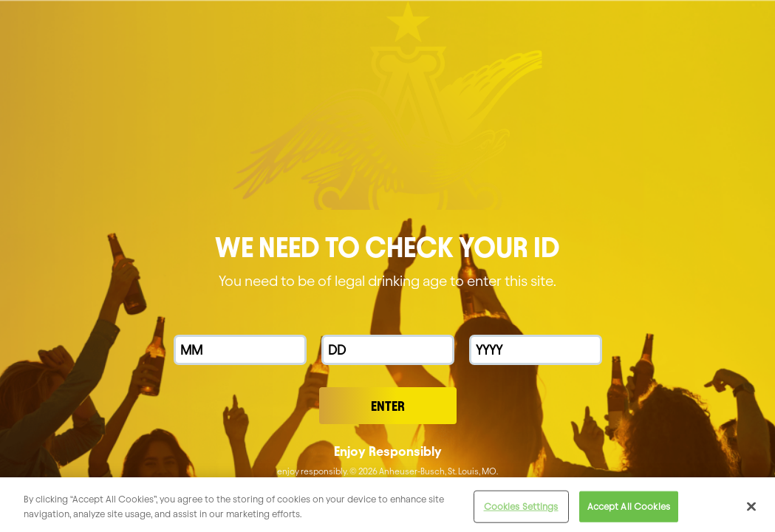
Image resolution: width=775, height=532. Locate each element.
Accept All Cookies (629, 511)
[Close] (751, 512)
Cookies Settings (521, 511)
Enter (388, 406)
